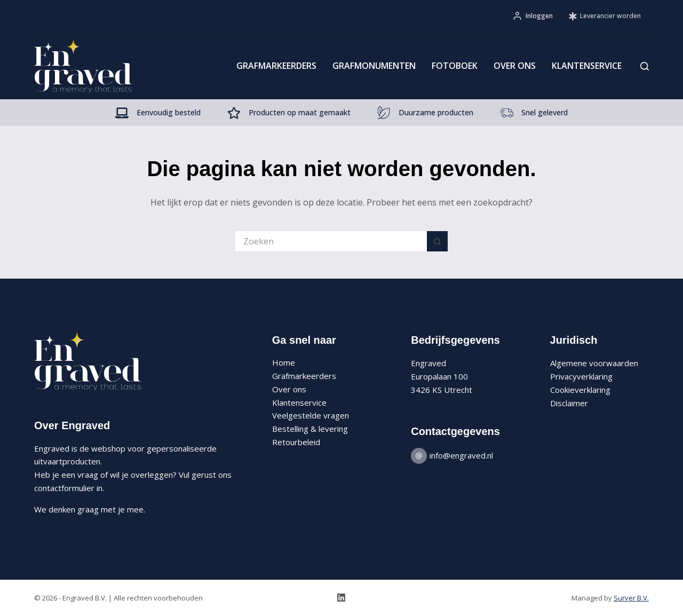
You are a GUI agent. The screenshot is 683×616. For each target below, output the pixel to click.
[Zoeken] (645, 66)
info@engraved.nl (461, 455)
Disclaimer (569, 403)
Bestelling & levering (310, 429)
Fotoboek (455, 66)
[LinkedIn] (341, 598)
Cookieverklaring (580, 390)
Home (284, 362)
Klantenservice (587, 66)
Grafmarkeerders (276, 66)
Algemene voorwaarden (594, 363)
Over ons (515, 66)
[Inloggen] (533, 16)
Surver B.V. (631, 598)
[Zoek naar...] (331, 241)
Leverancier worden (605, 16)
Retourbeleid (296, 442)
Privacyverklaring (581, 376)
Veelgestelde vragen (311, 415)
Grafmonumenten (374, 66)
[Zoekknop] (438, 241)
